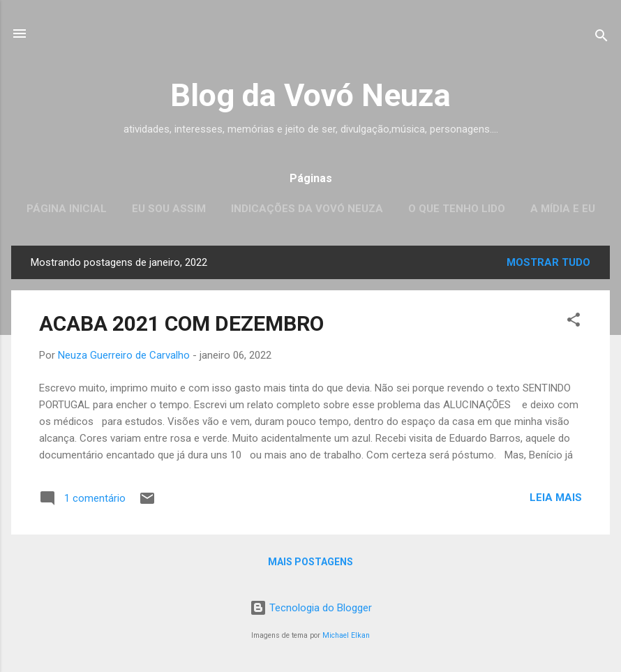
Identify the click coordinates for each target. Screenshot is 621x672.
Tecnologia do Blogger (311, 608)
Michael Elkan (346, 635)
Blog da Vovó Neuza (310, 95)
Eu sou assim (169, 209)
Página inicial (67, 209)
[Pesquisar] (601, 38)
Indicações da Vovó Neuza (307, 209)
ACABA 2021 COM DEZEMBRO (181, 323)
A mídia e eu (563, 209)
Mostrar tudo (548, 262)
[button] (574, 322)
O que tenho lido (457, 209)
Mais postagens (310, 562)
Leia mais (556, 498)
